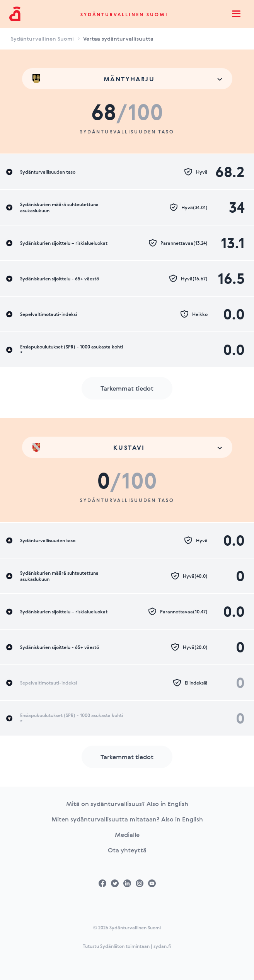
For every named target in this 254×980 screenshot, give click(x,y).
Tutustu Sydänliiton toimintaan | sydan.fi (127, 946)
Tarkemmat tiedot (127, 388)
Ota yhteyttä (127, 850)
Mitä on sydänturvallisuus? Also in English (127, 804)
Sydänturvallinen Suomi (124, 14)
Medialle (127, 835)
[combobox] (127, 79)
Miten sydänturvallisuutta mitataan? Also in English (127, 819)
